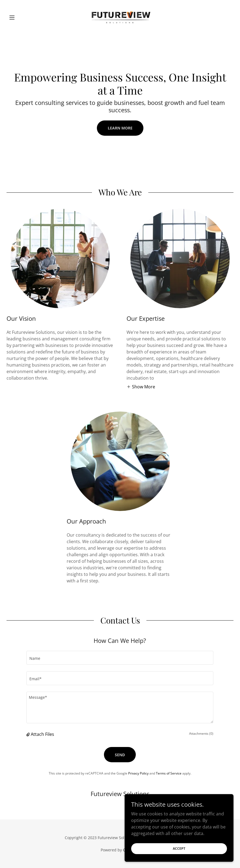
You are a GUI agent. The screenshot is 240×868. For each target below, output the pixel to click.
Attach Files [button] (42, 734)
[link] (120, 17)
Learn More (120, 128)
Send (120, 755)
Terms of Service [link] (169, 773)
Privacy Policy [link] (138, 773)
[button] (24, 17)
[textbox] (120, 658)
